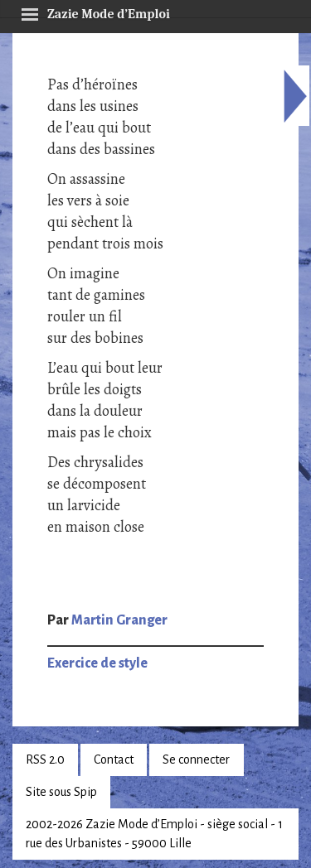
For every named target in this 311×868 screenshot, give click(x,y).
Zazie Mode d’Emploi (95, 12)
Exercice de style (97, 663)
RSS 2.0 (45, 759)
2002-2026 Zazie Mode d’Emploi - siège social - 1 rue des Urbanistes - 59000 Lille (154, 834)
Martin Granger (119, 620)
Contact (114, 759)
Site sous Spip (61, 792)
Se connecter (196, 759)
